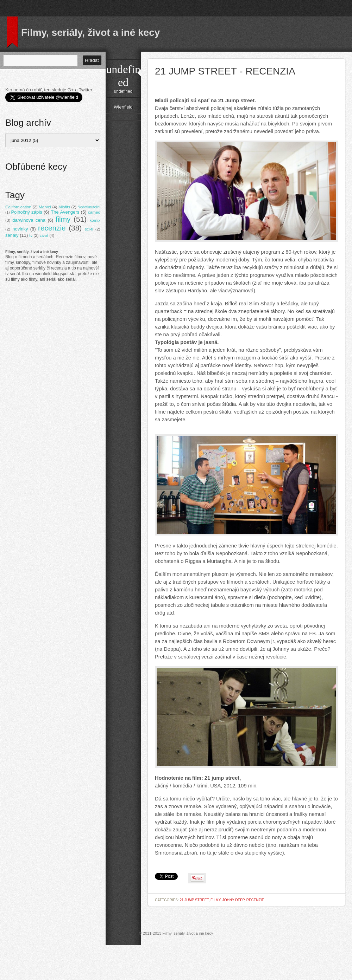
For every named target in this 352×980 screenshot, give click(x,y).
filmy (215, 900)
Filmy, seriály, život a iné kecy (90, 33)
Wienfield (123, 107)
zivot (44, 235)
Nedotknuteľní (89, 207)
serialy (12, 235)
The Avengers (65, 212)
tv (31, 235)
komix (95, 220)
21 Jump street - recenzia (225, 71)
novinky (20, 229)
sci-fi (89, 229)
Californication (18, 207)
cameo (94, 212)
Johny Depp (233, 900)
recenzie (255, 900)
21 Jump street (194, 900)
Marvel (45, 207)
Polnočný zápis (26, 212)
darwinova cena (29, 220)
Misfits (64, 207)
